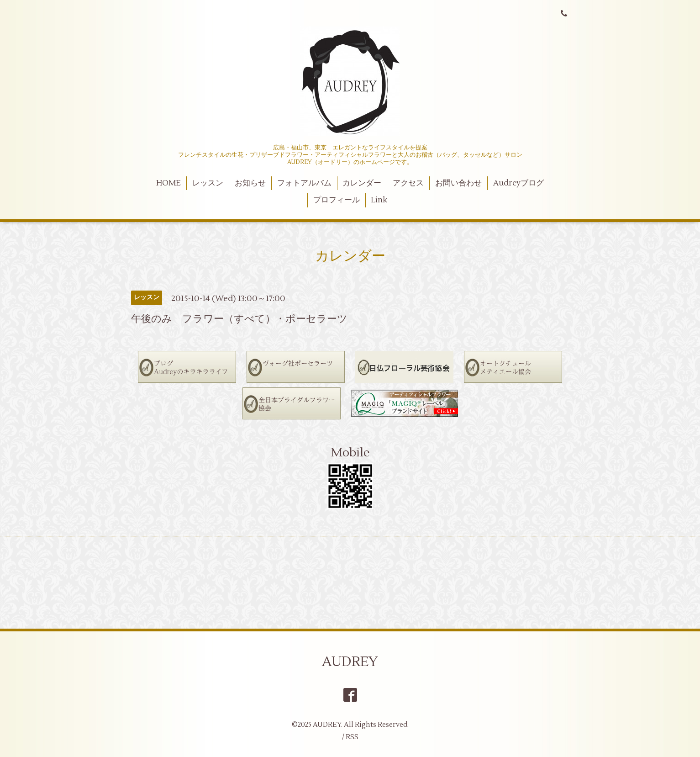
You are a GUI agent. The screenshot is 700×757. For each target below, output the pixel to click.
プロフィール (337, 200)
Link (379, 200)
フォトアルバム (304, 183)
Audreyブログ (518, 183)
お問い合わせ (458, 183)
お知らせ (250, 183)
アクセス (408, 183)
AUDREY (350, 662)
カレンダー (362, 183)
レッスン (208, 183)
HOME (168, 183)
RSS (352, 737)
